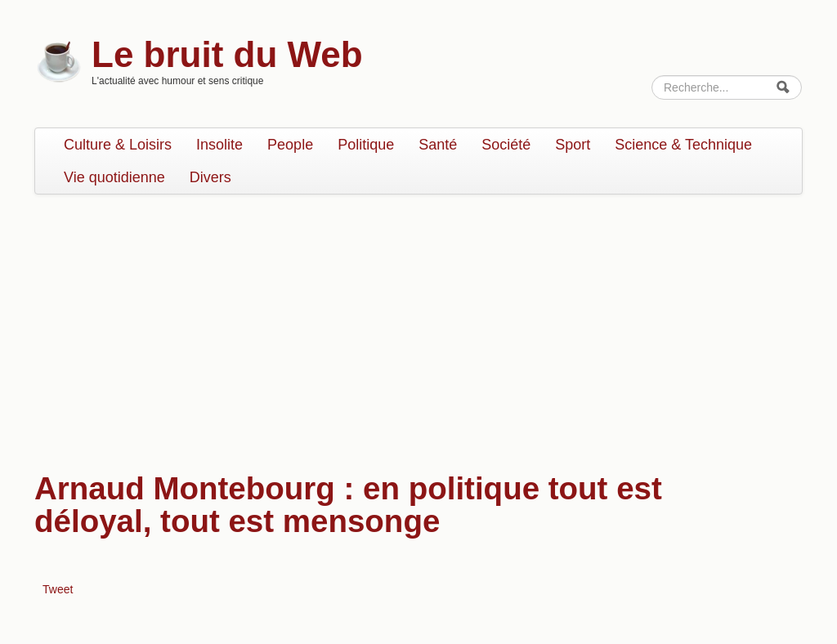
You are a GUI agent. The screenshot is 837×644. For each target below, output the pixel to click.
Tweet (58, 589)
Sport (573, 145)
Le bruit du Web (227, 54)
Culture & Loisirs (118, 145)
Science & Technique (683, 145)
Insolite (219, 145)
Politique (366, 145)
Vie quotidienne (114, 177)
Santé (438, 145)
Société (506, 145)
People (290, 145)
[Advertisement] (418, 325)
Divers (210, 177)
